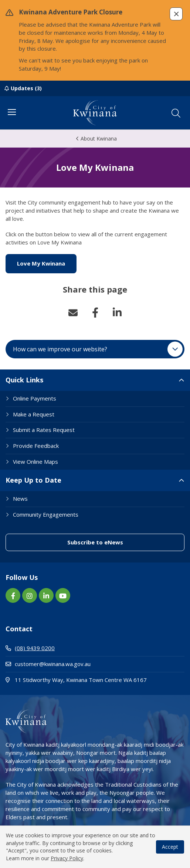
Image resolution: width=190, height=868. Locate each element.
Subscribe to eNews (95, 542)
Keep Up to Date (33, 480)
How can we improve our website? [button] (60, 349)
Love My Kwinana (47, 263)
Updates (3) (26, 88)
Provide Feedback (36, 446)
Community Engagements (46, 514)
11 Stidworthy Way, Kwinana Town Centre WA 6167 (95, 680)
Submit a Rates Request (44, 430)
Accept (170, 847)
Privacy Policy (67, 858)
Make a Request (34, 414)
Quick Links (24, 380)
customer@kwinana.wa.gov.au (48, 664)
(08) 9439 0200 (30, 648)
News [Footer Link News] (20, 499)
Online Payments (35, 398)
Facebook (95, 313)
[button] (176, 14)
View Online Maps (35, 462)
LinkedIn (117, 313)
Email (73, 313)
